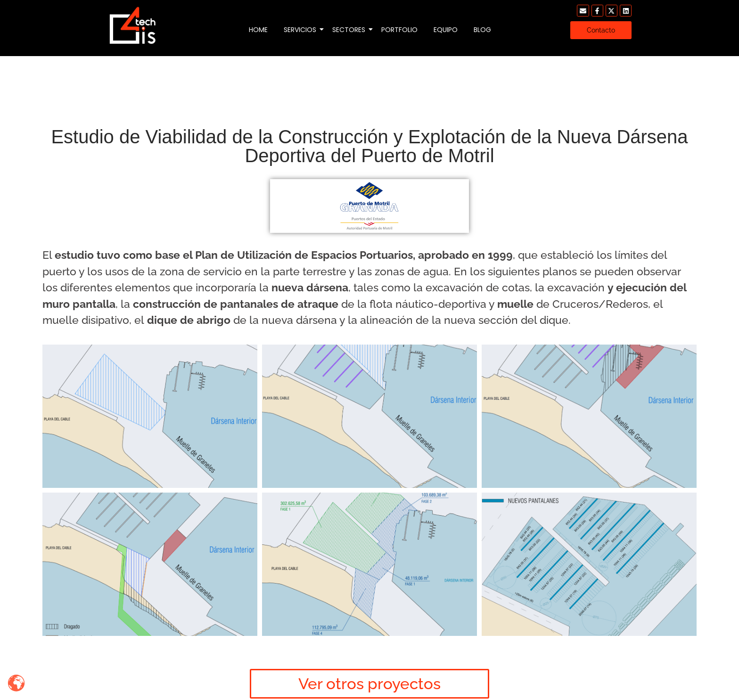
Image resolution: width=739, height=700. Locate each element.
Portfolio (399, 30)
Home (258, 30)
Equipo (446, 30)
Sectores (350, 30)
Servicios (302, 30)
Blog (482, 30)
